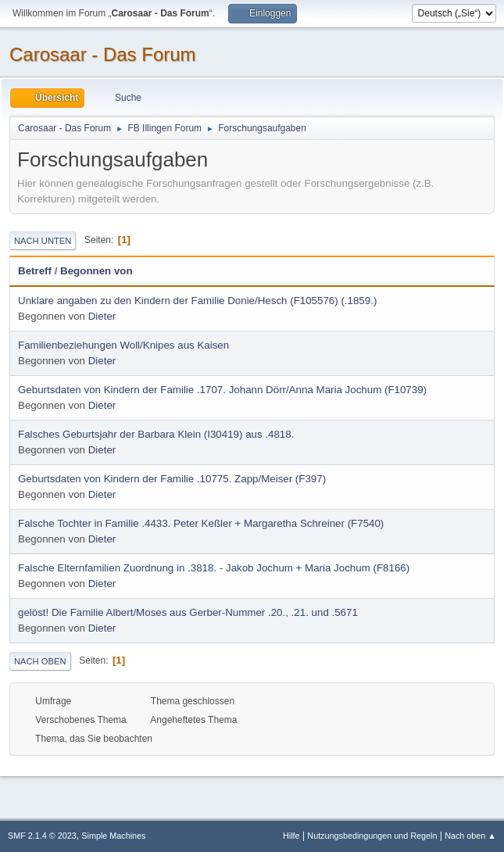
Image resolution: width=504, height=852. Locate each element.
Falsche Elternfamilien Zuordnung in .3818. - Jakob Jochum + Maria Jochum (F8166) (214, 568)
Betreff (35, 271)
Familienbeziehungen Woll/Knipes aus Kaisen (123, 345)
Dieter (102, 316)
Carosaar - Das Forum (103, 54)
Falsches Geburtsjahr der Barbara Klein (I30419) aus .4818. (156, 434)
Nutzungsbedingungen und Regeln (372, 836)
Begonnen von (97, 271)
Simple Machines (113, 836)
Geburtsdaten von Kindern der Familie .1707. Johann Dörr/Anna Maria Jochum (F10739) (222, 390)
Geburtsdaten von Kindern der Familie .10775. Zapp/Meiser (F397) (172, 479)
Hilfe (291, 836)
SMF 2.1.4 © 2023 (42, 836)
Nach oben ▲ (470, 836)
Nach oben (40, 661)
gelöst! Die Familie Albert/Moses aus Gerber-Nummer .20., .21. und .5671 (188, 612)
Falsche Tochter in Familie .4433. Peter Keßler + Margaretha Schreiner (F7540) (201, 523)
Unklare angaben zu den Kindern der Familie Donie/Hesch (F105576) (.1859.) (197, 301)
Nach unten (43, 241)
